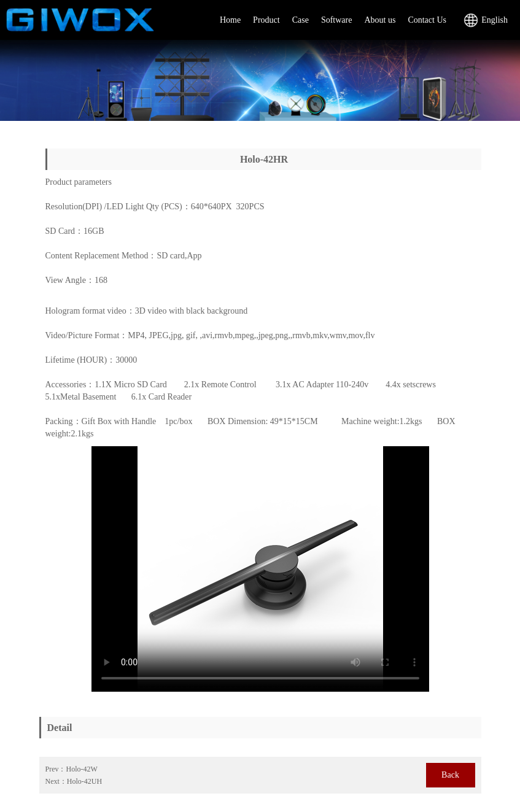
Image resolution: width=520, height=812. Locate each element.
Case (301, 20)
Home (230, 20)
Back (450, 775)
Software (337, 20)
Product (266, 20)
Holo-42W (82, 769)
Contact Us (427, 20)
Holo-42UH (84, 781)
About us (380, 20)
